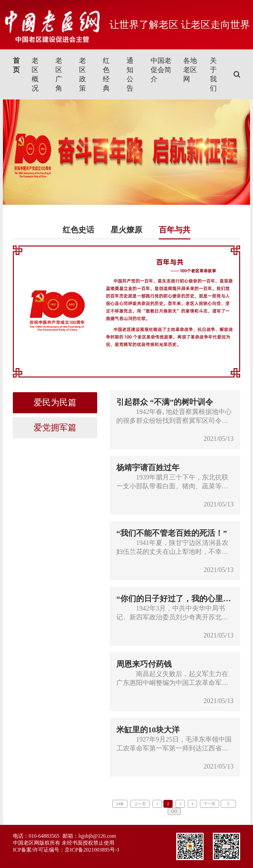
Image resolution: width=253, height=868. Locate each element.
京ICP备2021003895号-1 (92, 850)
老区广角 (59, 74)
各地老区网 (190, 70)
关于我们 (213, 74)
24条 (120, 804)
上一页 (140, 804)
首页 (16, 65)
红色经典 (106, 74)
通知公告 (130, 74)
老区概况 (35, 74)
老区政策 (83, 74)
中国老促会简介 (161, 70)
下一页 (210, 804)
